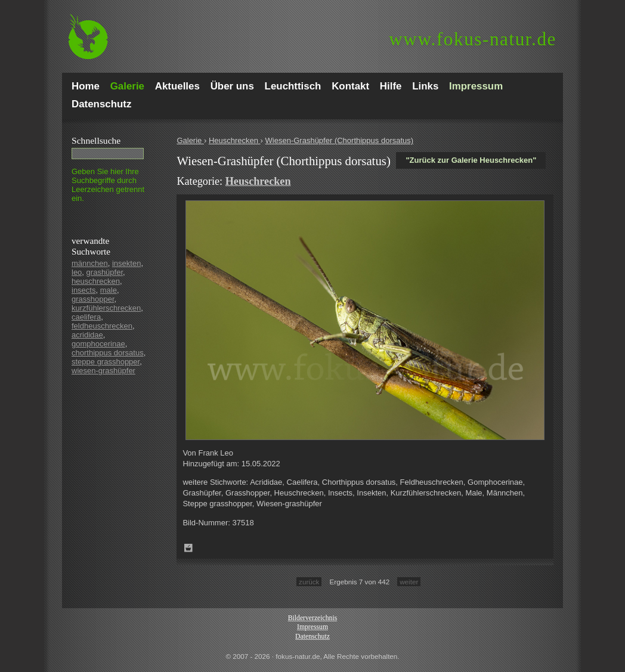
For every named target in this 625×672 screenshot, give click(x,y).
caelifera (86, 317)
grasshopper (93, 299)
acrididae (87, 335)
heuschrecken (96, 281)
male (109, 290)
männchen (90, 263)
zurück (309, 582)
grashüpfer (105, 272)
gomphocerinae (98, 344)
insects (83, 290)
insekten (126, 263)
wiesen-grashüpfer (103, 371)
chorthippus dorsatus (108, 353)
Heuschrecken (235, 140)
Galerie (190, 140)
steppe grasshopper (106, 362)
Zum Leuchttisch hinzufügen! (188, 548)
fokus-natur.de (473, 39)
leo (77, 272)
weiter (409, 582)
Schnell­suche (96, 140)
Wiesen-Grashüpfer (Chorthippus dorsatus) (340, 140)
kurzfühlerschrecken (106, 308)
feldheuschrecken (102, 326)
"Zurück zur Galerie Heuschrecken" (471, 160)
